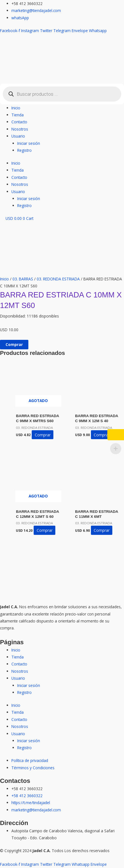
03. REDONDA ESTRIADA (58, 279)
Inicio (16, 108)
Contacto (19, 122)
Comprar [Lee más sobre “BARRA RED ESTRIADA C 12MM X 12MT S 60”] (45, 530)
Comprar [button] (102, 435)
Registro (24, 150)
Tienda (18, 115)
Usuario (18, 136)
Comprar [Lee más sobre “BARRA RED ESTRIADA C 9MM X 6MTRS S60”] (43, 435)
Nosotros (20, 129)
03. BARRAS (23, 279)
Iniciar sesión (29, 143)
